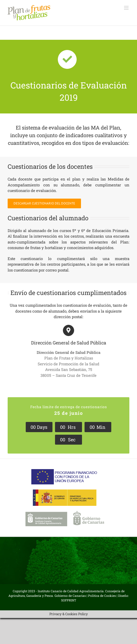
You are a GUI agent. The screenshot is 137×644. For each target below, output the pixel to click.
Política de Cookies (102, 596)
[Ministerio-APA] (65, 491)
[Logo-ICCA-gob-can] (65, 513)
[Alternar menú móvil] (127, 8)
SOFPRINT (69, 600)
